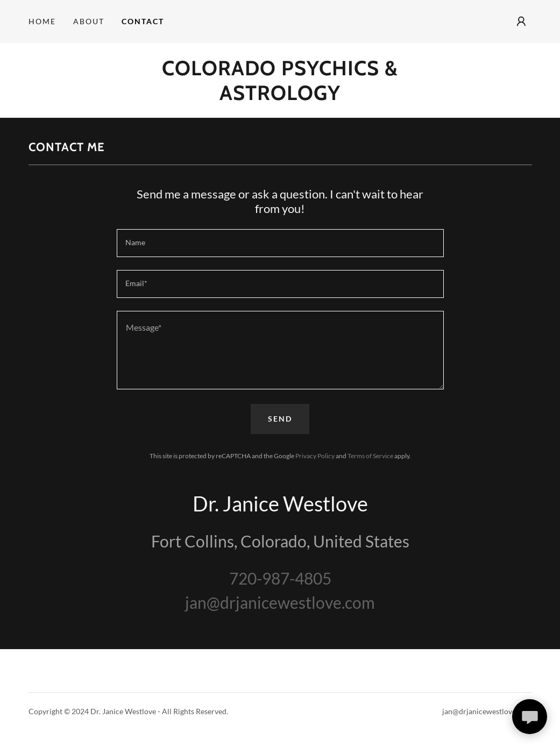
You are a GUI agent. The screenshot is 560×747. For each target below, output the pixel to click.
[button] (521, 22)
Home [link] (42, 21)
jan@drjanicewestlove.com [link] (280, 602)
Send (280, 419)
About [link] (89, 21)
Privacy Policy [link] (315, 456)
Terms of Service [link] (370, 456)
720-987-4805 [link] (280, 578)
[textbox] (280, 243)
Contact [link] (143, 21)
